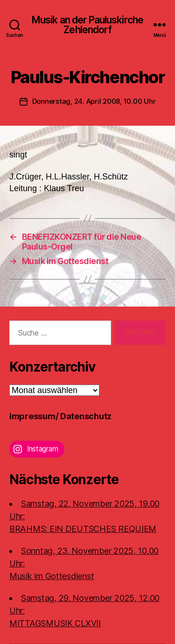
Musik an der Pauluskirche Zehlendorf (87, 25)
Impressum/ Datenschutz (60, 416)
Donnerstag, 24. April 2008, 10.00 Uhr (94, 101)
